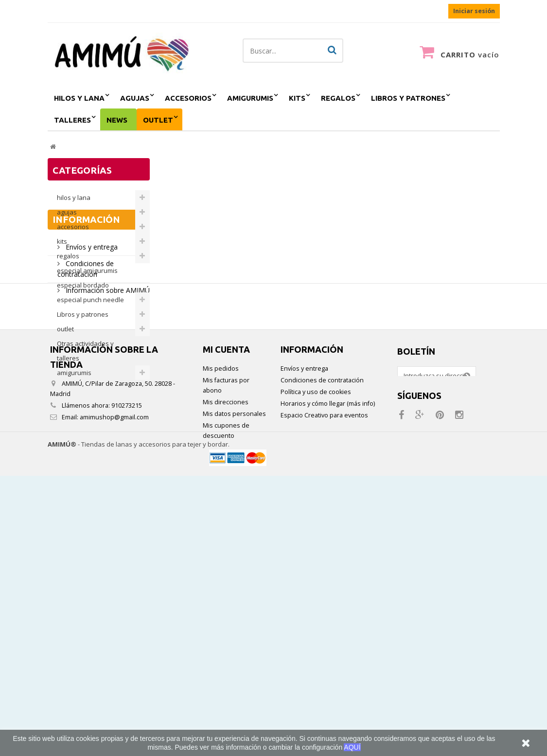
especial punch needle (90, 300)
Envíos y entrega (91, 438)
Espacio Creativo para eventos (324, 670)
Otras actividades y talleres (85, 351)
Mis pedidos (221, 623)
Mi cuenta (226, 604)
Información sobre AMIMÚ (107, 481)
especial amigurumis (87, 270)
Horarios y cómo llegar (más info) (328, 658)
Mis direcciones (226, 657)
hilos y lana (79, 98)
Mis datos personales (234, 669)
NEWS (117, 120)
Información (86, 414)
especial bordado (83, 285)
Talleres (72, 120)
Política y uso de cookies (316, 647)
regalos (338, 98)
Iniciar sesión (474, 11)
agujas (135, 98)
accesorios (188, 98)
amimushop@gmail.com (114, 672)
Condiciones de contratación (322, 635)
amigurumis (250, 98)
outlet (158, 120)
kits (297, 98)
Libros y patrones (408, 98)
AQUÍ (352, 747)
